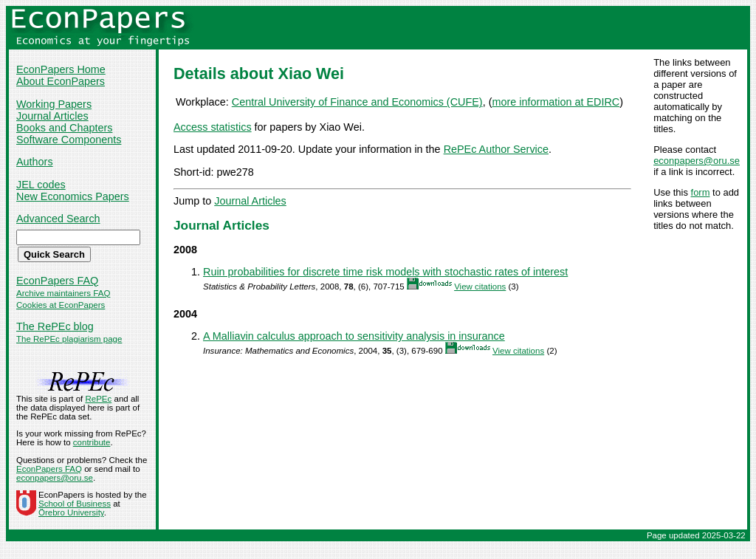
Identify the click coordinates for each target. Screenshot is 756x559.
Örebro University (71, 512)
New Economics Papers (73, 196)
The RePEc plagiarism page (69, 339)
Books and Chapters (64, 128)
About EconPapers (61, 81)
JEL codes (41, 185)
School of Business (75, 504)
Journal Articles (52, 116)
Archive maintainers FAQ (63, 293)
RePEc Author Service (496, 149)
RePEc (98, 399)
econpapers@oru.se (697, 161)
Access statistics (213, 127)
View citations (480, 287)
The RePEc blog (55, 326)
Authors (35, 162)
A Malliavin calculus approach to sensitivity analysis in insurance (354, 336)
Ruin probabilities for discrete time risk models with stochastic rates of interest (385, 272)
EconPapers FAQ (57, 281)
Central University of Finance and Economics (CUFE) (357, 102)
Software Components (69, 140)
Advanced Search (58, 219)
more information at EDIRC (556, 102)
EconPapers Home (61, 69)
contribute (92, 442)
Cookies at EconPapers (61, 305)
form (701, 192)
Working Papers (54, 104)
